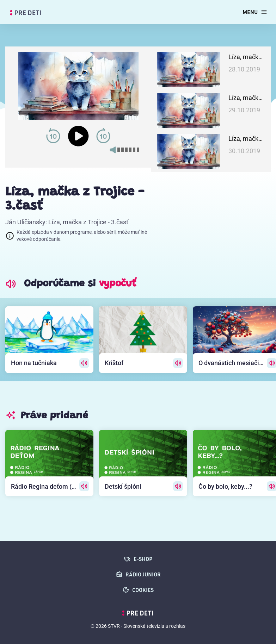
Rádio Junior (138, 574)
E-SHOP (138, 559)
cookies (138, 590)
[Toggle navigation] (255, 12)
